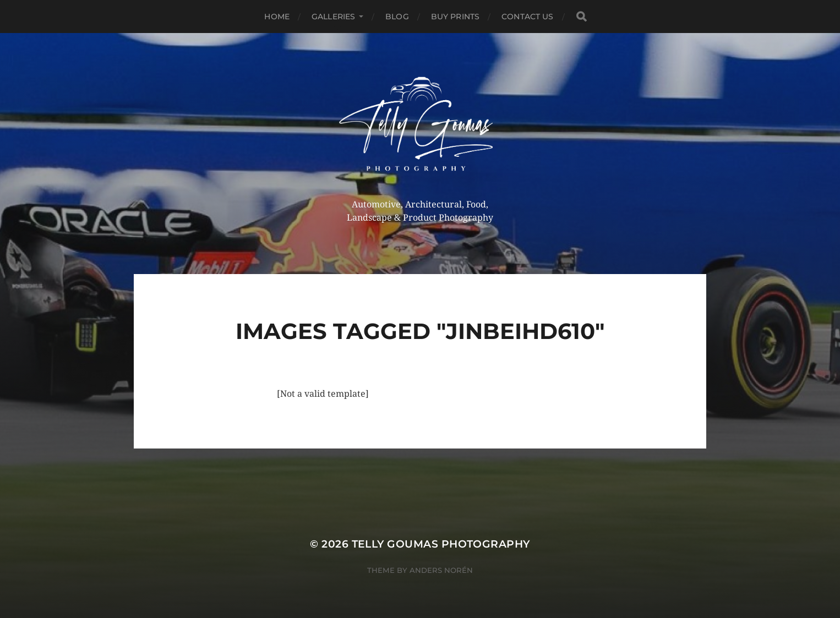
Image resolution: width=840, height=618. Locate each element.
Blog (397, 17)
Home (277, 17)
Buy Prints (455, 17)
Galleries (333, 17)
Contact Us (527, 17)
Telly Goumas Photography (441, 544)
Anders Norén (441, 570)
